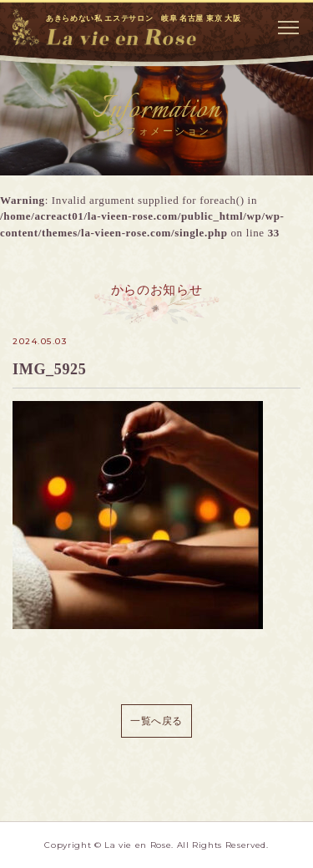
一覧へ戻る (156, 721)
